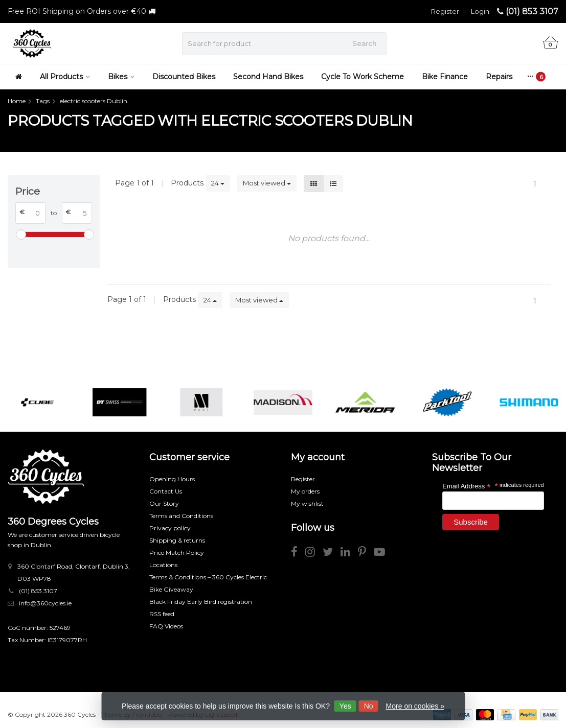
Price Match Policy (177, 553)
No (369, 706)
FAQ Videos (166, 626)
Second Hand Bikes (268, 77)
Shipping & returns (177, 540)
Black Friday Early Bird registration (201, 602)
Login (480, 11)
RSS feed (162, 614)
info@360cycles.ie (45, 603)
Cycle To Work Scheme (363, 77)
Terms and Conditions (181, 516)
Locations (163, 565)
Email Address (466, 486)
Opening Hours (172, 479)
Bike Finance (445, 77)
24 (218, 183)
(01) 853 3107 (532, 11)
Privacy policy (170, 528)
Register (445, 11)
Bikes (121, 77)
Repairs (499, 77)
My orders (305, 491)
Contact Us (166, 491)
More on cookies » (415, 706)
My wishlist (307, 503)
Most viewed (267, 183)
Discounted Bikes (184, 77)
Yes (345, 706)
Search (364, 43)
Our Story (164, 503)
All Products (65, 77)
